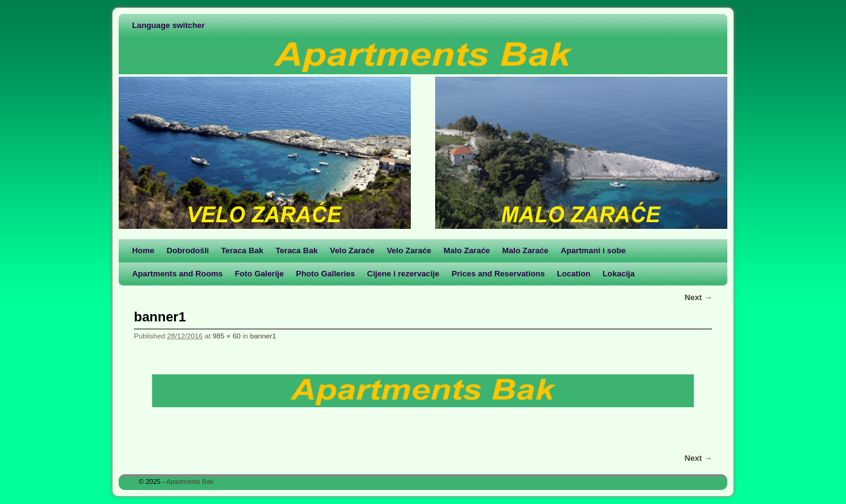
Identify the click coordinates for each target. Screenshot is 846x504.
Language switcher (168, 25)
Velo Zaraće (352, 250)
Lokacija (619, 274)
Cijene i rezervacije (403, 274)
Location (574, 274)
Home (143, 250)
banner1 (263, 336)
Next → (698, 297)
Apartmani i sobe (593, 250)
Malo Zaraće (467, 250)
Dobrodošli (188, 250)
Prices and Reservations (498, 274)
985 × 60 (226, 336)
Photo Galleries (325, 274)
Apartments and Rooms (177, 274)
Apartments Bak (190, 481)
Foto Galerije (260, 274)
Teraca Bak (242, 250)
